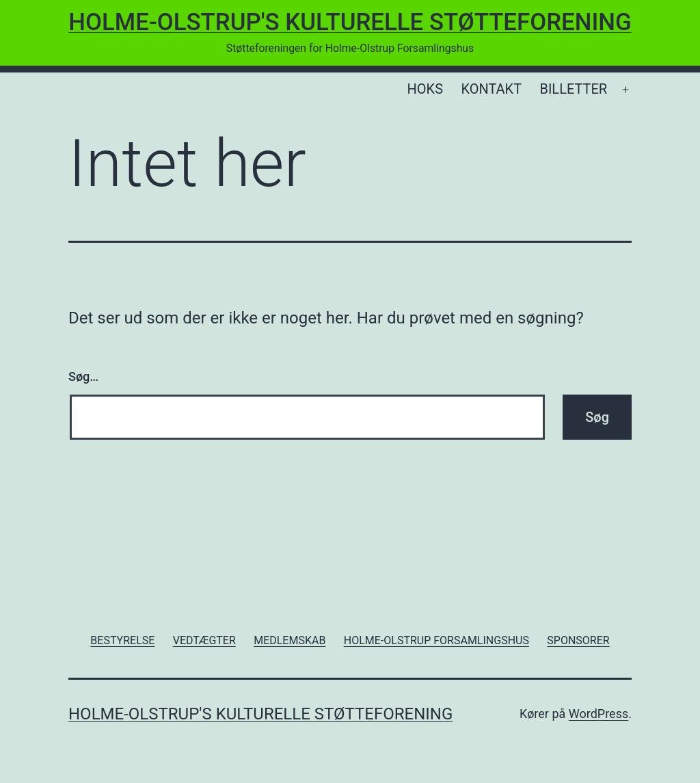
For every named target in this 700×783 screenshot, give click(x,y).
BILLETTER (573, 89)
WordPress (598, 714)
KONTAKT (491, 89)
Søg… (83, 376)
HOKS (425, 89)
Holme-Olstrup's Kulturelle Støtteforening (350, 22)
